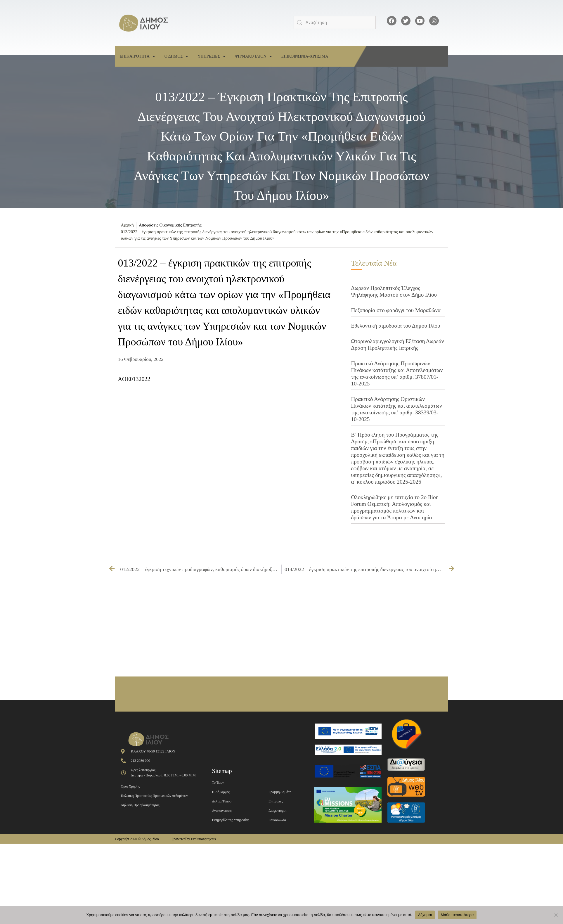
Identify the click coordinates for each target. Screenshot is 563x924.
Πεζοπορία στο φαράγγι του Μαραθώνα (396, 310)
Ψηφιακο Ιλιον (253, 56)
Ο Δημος (176, 56)
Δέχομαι (425, 915)
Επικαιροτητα (137, 56)
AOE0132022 (134, 379)
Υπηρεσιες (211, 56)
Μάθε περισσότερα (457, 915)
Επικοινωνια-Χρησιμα (305, 56)
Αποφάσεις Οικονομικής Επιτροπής (170, 225)
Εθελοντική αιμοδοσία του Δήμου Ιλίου (396, 326)
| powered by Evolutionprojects (194, 839)
